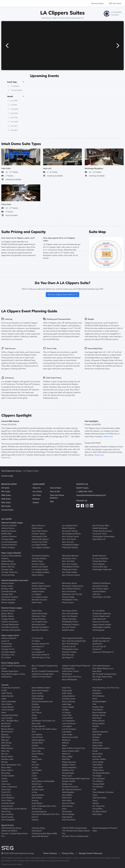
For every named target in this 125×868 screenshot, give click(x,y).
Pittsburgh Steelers (70, 547)
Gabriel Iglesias (38, 740)
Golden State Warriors (41, 586)
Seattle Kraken (68, 630)
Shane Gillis (97, 743)
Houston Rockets (39, 589)
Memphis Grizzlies (39, 600)
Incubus (35, 767)
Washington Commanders (103, 536)
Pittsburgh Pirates (70, 569)
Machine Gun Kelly (70, 737)
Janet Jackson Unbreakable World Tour (43, 783)
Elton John (36, 723)
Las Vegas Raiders (39, 545)
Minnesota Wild (39, 624)
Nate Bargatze (68, 792)
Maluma (65, 743)
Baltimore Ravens (9, 531)
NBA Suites (6, 495)
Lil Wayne (66, 712)
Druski (34, 718)
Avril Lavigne (7, 718)
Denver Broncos (38, 525)
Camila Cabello (8, 776)
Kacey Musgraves (39, 811)
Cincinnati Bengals (9, 542)
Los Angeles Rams (70, 525)
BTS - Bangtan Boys (10, 721)
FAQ (52, 501)
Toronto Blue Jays (100, 567)
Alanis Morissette (9, 701)
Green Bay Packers (40, 531)
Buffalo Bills (6, 534)
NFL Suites (6, 491)
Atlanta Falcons (8, 528)
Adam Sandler (7, 696)
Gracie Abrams (38, 748)
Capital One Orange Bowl (43, 674)
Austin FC (5, 641)
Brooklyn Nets (7, 589)
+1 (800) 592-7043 (84, 491)
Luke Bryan (67, 732)
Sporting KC (97, 644)
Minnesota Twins (69, 558)
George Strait (37, 743)
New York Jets (68, 542)
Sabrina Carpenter (100, 732)
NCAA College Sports (10, 663)
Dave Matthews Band (41, 688)
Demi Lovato (37, 693)
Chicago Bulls (7, 594)
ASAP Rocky (7, 693)
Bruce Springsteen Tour (11, 765)
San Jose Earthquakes (102, 638)
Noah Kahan (67, 806)
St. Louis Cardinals (100, 558)
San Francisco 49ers (101, 525)
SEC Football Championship (104, 674)
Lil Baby (65, 710)
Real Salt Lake (68, 655)
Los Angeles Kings (39, 622)
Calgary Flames (8, 619)
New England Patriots (71, 534)
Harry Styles (37, 759)
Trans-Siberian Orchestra (103, 792)
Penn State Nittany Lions (103, 668)
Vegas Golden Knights (102, 624)
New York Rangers (70, 616)
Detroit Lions (37, 528)
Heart (34, 762)
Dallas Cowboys (8, 547)
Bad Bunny (6, 723)
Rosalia (96, 726)
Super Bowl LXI (99, 539)
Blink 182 (5, 751)
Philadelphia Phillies (71, 567)
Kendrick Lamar (69, 699)
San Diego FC (68, 657)
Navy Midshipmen (70, 679)
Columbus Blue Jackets (11, 630)
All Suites (5, 488)
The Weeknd (98, 781)
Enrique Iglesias (38, 726)
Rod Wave (97, 718)
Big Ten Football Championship (45, 671)
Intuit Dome (46, 18)
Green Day (36, 751)
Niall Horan (67, 798)
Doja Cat (35, 710)
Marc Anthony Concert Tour (74, 748)
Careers (36, 502)
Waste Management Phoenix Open (105, 829)
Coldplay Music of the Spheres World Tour (14, 810)
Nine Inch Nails (68, 803)
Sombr (95, 751)
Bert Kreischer (7, 732)
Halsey (35, 756)
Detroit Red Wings (40, 613)
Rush (95, 729)
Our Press (37, 495)
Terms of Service (50, 853)
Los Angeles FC (38, 652)
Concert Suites (7, 510)
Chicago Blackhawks (10, 624)
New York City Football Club (74, 641)
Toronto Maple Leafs (101, 616)
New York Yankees (70, 564)
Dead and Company (40, 690)
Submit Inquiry (82, 488)
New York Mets (68, 561)
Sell (115, 3)
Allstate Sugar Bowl (10, 671)
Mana (64, 745)
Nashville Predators (40, 630)
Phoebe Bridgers (99, 701)
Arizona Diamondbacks (11, 556)
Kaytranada (67, 690)
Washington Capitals (101, 627)
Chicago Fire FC (8, 649)
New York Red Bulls (70, 644)
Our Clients (37, 491)
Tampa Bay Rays (100, 561)
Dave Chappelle (8, 820)
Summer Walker (99, 759)
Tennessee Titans (100, 534)
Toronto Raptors (99, 591)
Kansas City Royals (40, 567)
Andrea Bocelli (8, 707)
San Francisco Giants (71, 575)
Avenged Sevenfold (10, 715)
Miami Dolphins (69, 528)
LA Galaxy (36, 649)
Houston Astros (38, 564)
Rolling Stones (99, 721)
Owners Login (7, 476)
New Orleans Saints (70, 536)
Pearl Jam (96, 690)
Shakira (96, 740)
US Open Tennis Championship (75, 836)
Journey (35, 800)
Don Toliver (37, 712)
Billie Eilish (6, 737)
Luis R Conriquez (69, 729)
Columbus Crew (8, 655)
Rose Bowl (97, 671)
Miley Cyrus (67, 776)
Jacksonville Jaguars (40, 539)
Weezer (96, 803)
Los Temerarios (68, 721)
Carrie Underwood (9, 787)
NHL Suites (6, 502)
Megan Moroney (69, 762)
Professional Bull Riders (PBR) (44, 833)
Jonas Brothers (38, 795)
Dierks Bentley (38, 696)
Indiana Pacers (38, 591)
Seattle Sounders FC (101, 641)
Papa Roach (67, 817)
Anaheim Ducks (8, 611)
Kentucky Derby (38, 828)
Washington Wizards (102, 597)
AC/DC (4, 690)
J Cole (34, 776)
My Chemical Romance (72, 789)
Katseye (35, 820)
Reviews (36, 499)
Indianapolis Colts (39, 536)
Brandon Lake (7, 759)
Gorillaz (35, 745)
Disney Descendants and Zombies (42, 703)
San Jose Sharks (69, 627)
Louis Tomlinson (69, 723)
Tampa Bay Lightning (102, 613)
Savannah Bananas (40, 836)
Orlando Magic (68, 597)
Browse (98, 3)
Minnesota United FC (41, 655)
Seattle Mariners (99, 556)
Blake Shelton (7, 748)
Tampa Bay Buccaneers (102, 531)
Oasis (64, 809)
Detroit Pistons (38, 583)
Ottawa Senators (69, 619)
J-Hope (35, 778)
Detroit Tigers (37, 561)
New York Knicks (69, 591)
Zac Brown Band (99, 811)
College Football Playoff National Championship (76, 667)
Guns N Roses (38, 754)
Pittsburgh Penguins (71, 624)
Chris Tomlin (7, 800)
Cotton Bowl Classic (70, 671)
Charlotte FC (7, 646)
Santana (96, 737)
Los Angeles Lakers (40, 597)
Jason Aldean (37, 787)
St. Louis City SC (99, 646)
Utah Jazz (97, 594)
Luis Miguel (67, 726)
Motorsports (37, 831)
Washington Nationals (102, 569)
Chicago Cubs (7, 569)
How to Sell (55, 491)
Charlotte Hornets (9, 591)
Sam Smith (97, 734)
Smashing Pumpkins (101, 748)
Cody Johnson (7, 806)
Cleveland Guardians (41, 556)
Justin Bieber (37, 803)
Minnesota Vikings (70, 531)
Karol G (35, 817)
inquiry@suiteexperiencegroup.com (91, 495)
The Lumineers (99, 778)
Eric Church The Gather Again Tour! (44, 730)
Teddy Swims (98, 770)
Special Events (7, 825)
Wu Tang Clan (99, 806)
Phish (95, 699)
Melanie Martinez (69, 767)
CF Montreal (6, 644)
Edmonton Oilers (39, 616)
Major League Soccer (10, 635)
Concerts (5, 685)
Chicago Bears (7, 539)
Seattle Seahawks (100, 528)
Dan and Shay (7, 814)
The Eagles (97, 776)
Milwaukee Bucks (69, 583)
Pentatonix (97, 693)
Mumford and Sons (70, 787)
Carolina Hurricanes (10, 622)
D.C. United (6, 657)
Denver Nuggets (8, 602)
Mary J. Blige (67, 756)
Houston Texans (39, 534)
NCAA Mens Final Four (72, 677)
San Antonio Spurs (100, 589)
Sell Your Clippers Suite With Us (63, 295)
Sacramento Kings (100, 586)
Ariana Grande (8, 710)
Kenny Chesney (69, 701)
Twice (95, 795)
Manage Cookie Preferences (91, 853)
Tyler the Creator (99, 798)
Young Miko (97, 809)
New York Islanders (70, 613)
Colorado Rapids (8, 652)
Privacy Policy (68, 853)
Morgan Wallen (69, 781)
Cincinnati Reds (8, 575)
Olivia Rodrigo (68, 814)
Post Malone (98, 710)
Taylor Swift (97, 767)
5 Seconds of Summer (10, 688)
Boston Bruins (7, 613)
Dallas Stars (37, 611)
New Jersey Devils (70, 611)
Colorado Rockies (39, 558)
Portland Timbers (69, 652)
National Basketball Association (15, 580)
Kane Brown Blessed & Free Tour (45, 814)
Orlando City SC (69, 646)
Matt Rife (66, 759)
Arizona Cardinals (9, 525)
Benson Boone (8, 729)
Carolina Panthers (9, 536)
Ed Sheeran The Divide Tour (43, 721)
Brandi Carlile (7, 756)
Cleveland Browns (9, 545)
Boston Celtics (7, 586)
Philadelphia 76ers (70, 600)
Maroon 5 (66, 754)
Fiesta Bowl (67, 674)
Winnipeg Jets (98, 630)
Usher (95, 800)
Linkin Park (67, 715)
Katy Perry (66, 688)
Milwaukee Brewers (70, 556)
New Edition (67, 795)
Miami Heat (37, 602)
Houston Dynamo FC (41, 644)
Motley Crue (67, 784)
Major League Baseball (11, 553)
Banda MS (6, 726)
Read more (6, 457)
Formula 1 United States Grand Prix (14, 835)
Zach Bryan (97, 814)
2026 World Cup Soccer (11, 828)
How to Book (55, 488)
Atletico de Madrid (9, 831)
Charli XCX (6, 792)
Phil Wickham (98, 696)
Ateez (4, 712)
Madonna (66, 740)
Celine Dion (6, 789)
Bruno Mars (6, 767)
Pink (94, 704)
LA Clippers (37, 594)
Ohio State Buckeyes (101, 666)
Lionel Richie (67, 718)
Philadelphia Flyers (70, 622)
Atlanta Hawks (8, 583)
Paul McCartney (69, 820)
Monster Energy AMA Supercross (76, 778)
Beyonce (5, 734)
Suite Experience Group (11, 471)
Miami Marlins (38, 575)
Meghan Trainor (69, 765)
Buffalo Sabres (8, 616)
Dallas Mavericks (8, 600)
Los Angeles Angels (40, 569)
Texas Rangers (99, 564)
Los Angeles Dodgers (41, 572)
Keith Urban (67, 693)
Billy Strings (6, 743)
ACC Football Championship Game (13, 667)
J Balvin (35, 773)
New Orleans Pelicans (71, 589)
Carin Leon (6, 784)
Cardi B (4, 781)
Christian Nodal (8, 803)
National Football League (12, 523)
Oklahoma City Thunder (72, 594)
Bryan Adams (7, 770)
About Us (37, 488)
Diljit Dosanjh (37, 699)
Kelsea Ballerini (69, 696)
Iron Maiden (37, 770)
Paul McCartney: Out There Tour (106, 688)
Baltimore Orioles (9, 564)
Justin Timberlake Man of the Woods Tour (44, 807)
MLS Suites (6, 506)
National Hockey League (12, 608)
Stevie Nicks (97, 754)
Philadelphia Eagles (70, 545)
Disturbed (36, 707)
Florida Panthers (39, 619)
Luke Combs (67, 734)
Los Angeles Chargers (41, 547)
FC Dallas (36, 641)
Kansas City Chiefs (40, 542)
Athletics (5, 558)
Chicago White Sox (10, 572)
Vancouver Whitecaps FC (103, 652)
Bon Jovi (5, 754)
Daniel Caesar (7, 817)
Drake (34, 715)
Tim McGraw (98, 787)
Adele (4, 699)
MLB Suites (6, 499)
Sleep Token (98, 745)
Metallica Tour (68, 770)
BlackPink (6, 745)
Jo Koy (34, 792)
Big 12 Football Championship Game (45, 667)
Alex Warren (7, 704)
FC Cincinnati (37, 638)
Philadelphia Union (70, 649)
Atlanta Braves (8, 561)
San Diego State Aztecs (102, 677)
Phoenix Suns (68, 602)
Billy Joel (5, 740)
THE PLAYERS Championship (74, 828)
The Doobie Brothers (101, 773)
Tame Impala (98, 762)
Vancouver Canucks (101, 622)
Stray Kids (97, 756)
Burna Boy (6, 773)
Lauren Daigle (68, 707)
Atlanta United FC (9, 638)
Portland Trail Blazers (102, 583)
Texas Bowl (97, 679)
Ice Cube (35, 765)
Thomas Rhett (98, 784)
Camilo (4, 778)
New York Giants (69, 539)
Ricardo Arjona (99, 715)
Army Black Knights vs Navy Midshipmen (13, 675)
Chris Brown (7, 795)
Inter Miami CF (38, 646)
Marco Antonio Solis (71, 751)
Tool (94, 789)
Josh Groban (37, 798)
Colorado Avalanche (10, 627)
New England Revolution (73, 638)
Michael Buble (68, 773)
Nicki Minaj (67, 800)
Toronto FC (97, 649)
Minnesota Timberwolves (73, 586)
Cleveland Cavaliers (10, 597)
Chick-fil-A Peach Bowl (42, 677)
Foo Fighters (37, 734)
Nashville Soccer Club (41, 657)
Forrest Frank (37, 737)
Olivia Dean (67, 811)
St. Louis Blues (99, 611)
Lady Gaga (67, 704)
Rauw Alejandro (99, 712)
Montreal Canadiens (40, 627)
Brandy (4, 762)
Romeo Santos (99, 723)
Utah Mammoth (99, 619)
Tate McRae (97, 765)
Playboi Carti (98, 707)
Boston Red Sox (8, 567)
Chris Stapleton (8, 798)
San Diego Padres (70, 572)
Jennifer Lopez (38, 789)
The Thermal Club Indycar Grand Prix (76, 832)
